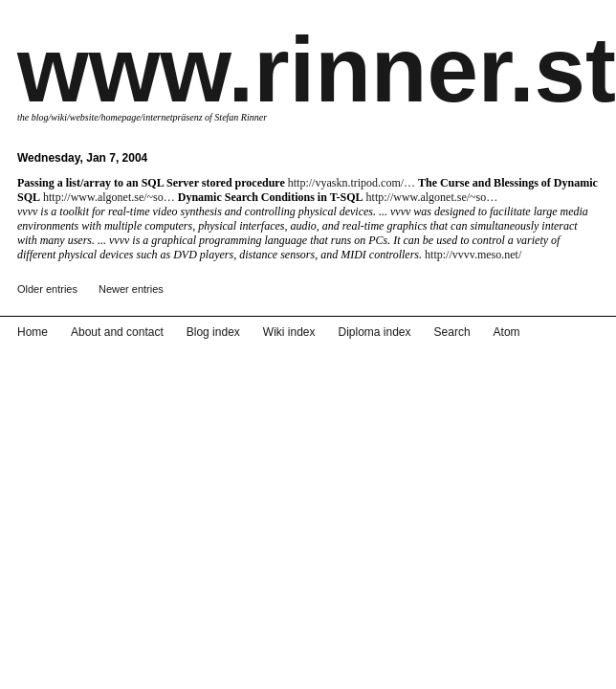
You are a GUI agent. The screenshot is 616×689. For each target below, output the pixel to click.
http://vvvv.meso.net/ (473, 255)
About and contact (117, 332)
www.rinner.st (317, 69)
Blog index (213, 332)
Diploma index (375, 332)
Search (452, 332)
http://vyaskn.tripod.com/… (352, 183)
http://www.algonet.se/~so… (109, 197)
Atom (507, 332)
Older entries (47, 289)
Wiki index (289, 332)
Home (33, 332)
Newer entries (131, 289)
